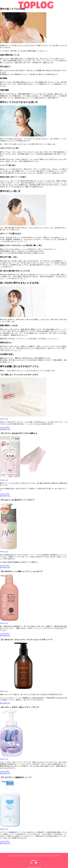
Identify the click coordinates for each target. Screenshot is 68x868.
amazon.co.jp (4, 419)
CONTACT (47, 856)
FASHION (11, 856)
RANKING (40, 856)
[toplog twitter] (36, 863)
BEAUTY (17, 856)
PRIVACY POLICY (55, 856)
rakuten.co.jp (4, 691)
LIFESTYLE (23, 856)
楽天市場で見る (5, 429)
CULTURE (34, 856)
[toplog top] (34, 5)
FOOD (29, 856)
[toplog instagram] (32, 863)
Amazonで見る (5, 427)
